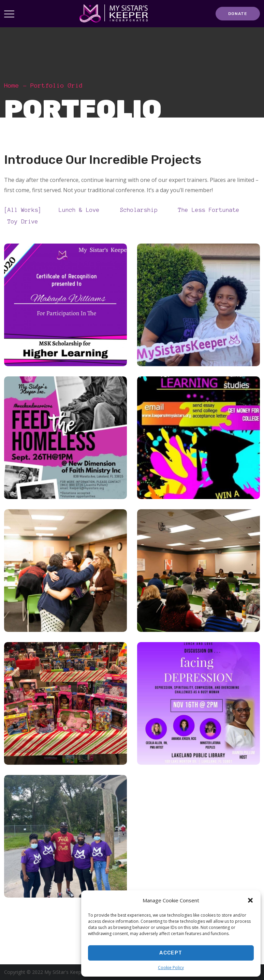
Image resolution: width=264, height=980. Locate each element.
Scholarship (141, 209)
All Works (25, 209)
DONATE (238, 14)
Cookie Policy (171, 968)
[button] (250, 900)
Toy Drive (25, 221)
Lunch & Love (81, 209)
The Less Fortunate (210, 209)
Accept (171, 953)
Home (12, 85)
